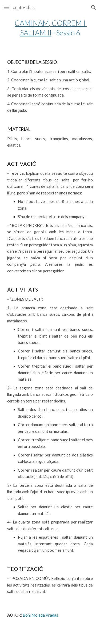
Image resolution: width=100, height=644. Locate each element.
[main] (50, 28)
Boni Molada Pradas (40, 615)
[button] (6, 7)
